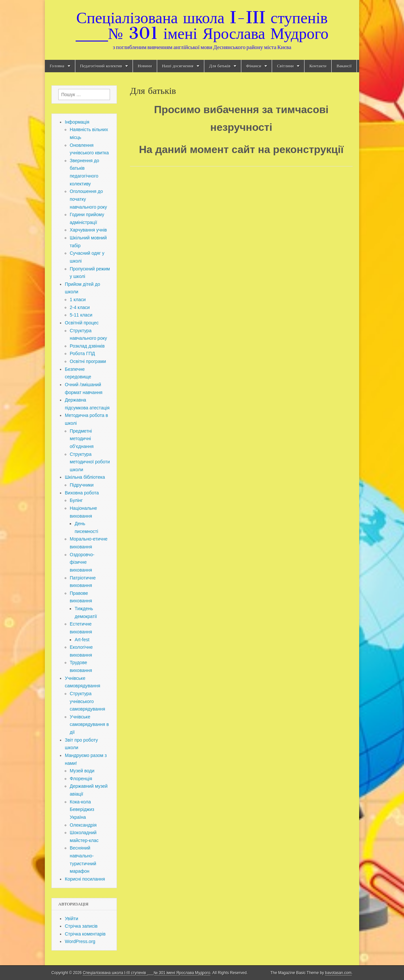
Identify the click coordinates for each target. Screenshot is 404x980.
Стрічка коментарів (85, 934)
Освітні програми (88, 361)
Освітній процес (82, 323)
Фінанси (254, 66)
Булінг (76, 500)
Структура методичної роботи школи (90, 462)
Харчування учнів (88, 230)
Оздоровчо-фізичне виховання (82, 562)
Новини (145, 66)
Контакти (318, 66)
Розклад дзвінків (87, 346)
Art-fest (82, 640)
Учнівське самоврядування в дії (89, 724)
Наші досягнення (178, 66)
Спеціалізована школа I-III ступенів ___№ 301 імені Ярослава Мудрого (202, 25)
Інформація (77, 122)
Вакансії (344, 66)
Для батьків (220, 66)
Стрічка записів (81, 926)
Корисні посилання (85, 879)
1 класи (78, 300)
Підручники (82, 485)
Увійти (72, 919)
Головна (57, 66)
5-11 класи (81, 315)
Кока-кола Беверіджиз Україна (82, 809)
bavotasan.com (338, 973)
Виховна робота (82, 493)
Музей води (82, 771)
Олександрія (83, 825)
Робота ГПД (82, 353)
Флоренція (81, 779)
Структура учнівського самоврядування (87, 701)
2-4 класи (80, 307)
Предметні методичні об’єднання (82, 439)
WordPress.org (80, 941)
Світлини (285, 66)
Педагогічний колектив (101, 66)
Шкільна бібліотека (85, 477)
